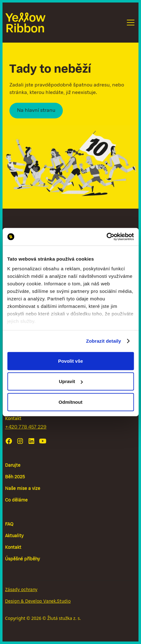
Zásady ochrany (21, 590)
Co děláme (16, 500)
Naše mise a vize (23, 489)
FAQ (9, 525)
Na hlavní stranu (36, 111)
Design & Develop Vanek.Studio (38, 602)
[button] (129, 23)
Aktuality (14, 536)
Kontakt (13, 548)
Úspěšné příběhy (22, 559)
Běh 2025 (15, 477)
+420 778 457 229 (26, 427)
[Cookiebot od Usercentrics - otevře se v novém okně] (106, 237)
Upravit (71, 381)
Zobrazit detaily (104, 341)
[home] (25, 23)
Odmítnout (71, 402)
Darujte (13, 466)
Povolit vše (70, 361)
